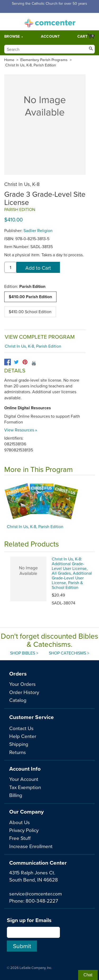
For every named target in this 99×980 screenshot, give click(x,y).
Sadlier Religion (38, 230)
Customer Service (32, 717)
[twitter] (16, 362)
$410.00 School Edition (30, 312)
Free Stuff (20, 838)
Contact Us (21, 728)
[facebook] (8, 362)
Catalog (18, 700)
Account (50, 36)
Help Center (23, 736)
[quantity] (10, 267)
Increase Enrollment (31, 846)
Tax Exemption (25, 787)
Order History (24, 692)
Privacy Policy (24, 830)
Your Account (24, 779)
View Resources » (21, 430)
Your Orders (22, 684)
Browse (12, 36)
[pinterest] (25, 362)
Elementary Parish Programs (44, 60)
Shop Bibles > (24, 653)
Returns (18, 752)
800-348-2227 (42, 901)
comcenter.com (50, 22)
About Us (20, 822)
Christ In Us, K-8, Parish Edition (31, 65)
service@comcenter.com (36, 893)
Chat (88, 975)
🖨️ (34, 363)
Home (9, 60)
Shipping (19, 744)
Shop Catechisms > (69, 653)
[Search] (49, 49)
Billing (16, 795)
